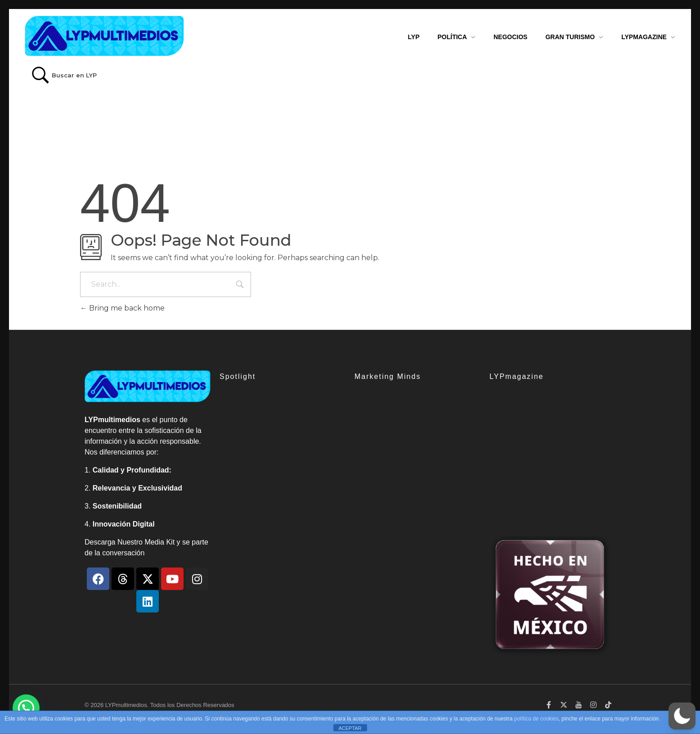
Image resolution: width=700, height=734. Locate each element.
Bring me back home (122, 308)
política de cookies (536, 719)
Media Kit (159, 542)
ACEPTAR (350, 728)
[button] (682, 716)
